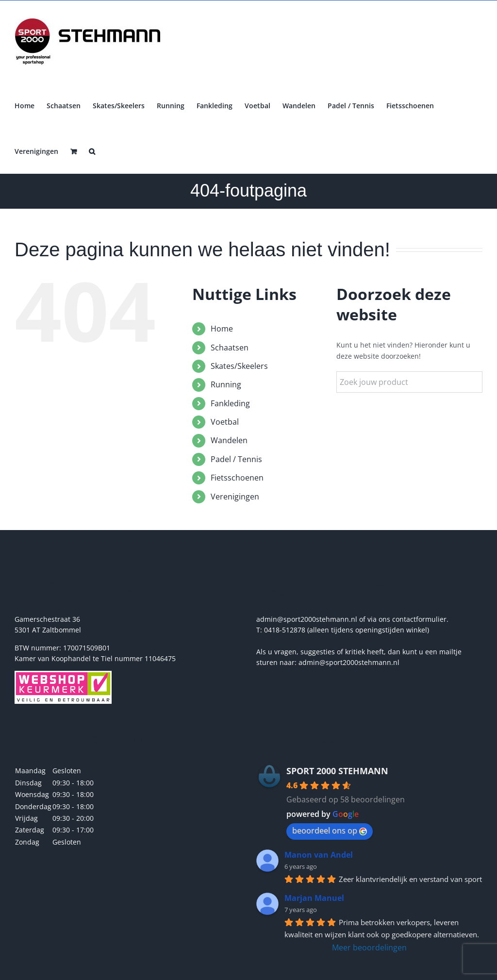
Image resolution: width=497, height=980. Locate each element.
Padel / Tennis (236, 459)
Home (222, 329)
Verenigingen (235, 497)
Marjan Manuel (314, 898)
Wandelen (229, 440)
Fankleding (230, 403)
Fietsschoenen (237, 478)
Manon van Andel (319, 855)
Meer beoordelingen (369, 947)
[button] (92, 150)
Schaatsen (230, 348)
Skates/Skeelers (239, 366)
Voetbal (225, 422)
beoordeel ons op (330, 831)
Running (226, 384)
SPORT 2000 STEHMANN (337, 771)
